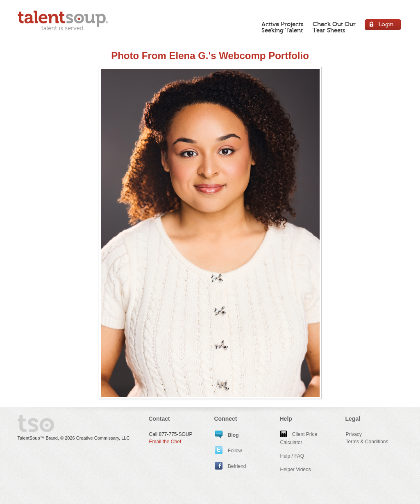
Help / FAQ (292, 456)
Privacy (354, 434)
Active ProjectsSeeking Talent (283, 27)
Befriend (230, 466)
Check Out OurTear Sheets (334, 27)
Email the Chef (165, 442)
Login (383, 26)
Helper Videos (296, 470)
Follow (228, 451)
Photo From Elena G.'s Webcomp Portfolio (210, 56)
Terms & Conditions (367, 442)
